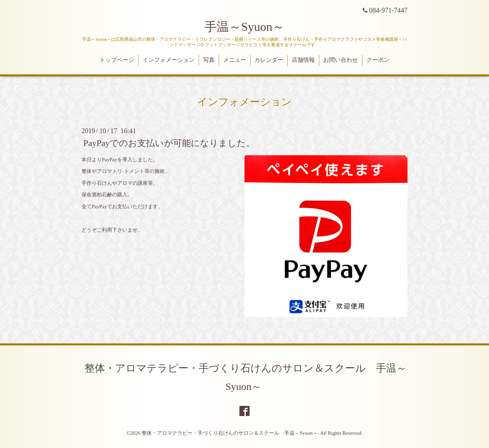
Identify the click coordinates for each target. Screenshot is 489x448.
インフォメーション (169, 60)
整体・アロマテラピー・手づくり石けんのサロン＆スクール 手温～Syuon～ (230, 433)
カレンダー (269, 60)
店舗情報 (303, 60)
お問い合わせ (341, 60)
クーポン (378, 60)
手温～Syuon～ (244, 27)
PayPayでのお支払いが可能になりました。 (169, 143)
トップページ (117, 60)
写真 (209, 60)
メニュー (235, 60)
